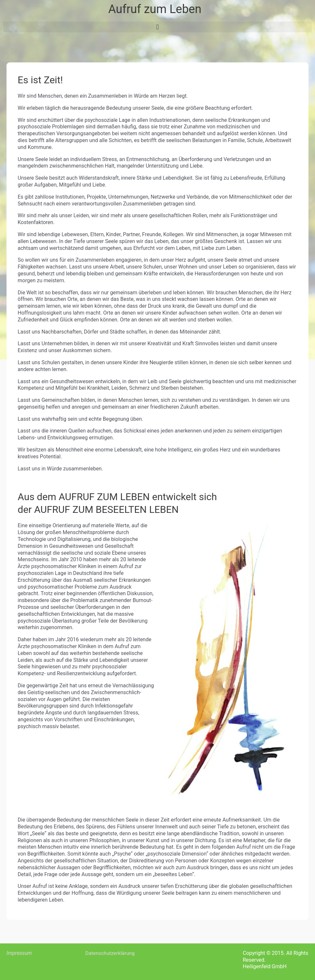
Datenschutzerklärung (111, 953)
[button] (157, 27)
